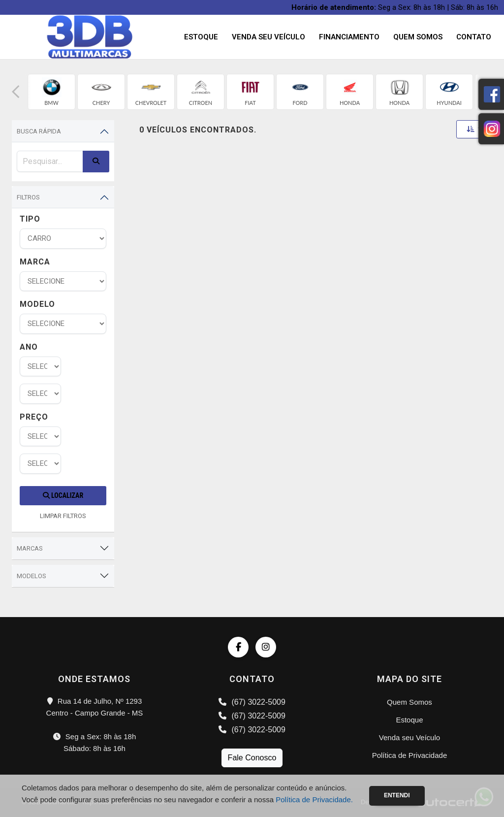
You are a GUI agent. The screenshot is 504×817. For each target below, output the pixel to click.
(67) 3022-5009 (252, 702)
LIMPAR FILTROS (63, 516)
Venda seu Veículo (268, 37)
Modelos (31, 576)
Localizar (63, 495)
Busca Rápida (39, 131)
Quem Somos (418, 37)
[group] (51, 92)
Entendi (397, 795)
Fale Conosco (252, 758)
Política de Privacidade (410, 755)
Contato (474, 37)
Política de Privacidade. (314, 800)
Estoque (201, 37)
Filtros (28, 197)
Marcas (30, 548)
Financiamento (349, 37)
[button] (16, 92)
